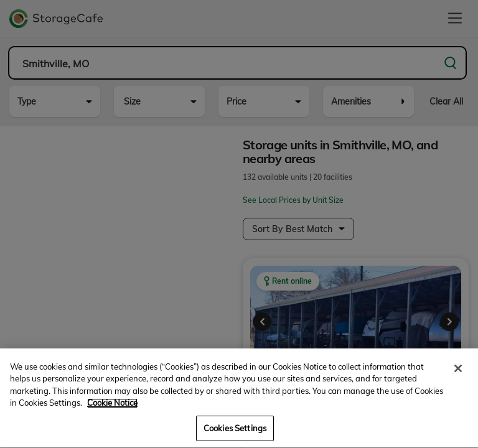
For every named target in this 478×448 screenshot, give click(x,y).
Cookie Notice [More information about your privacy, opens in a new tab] (112, 416)
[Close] (458, 381)
